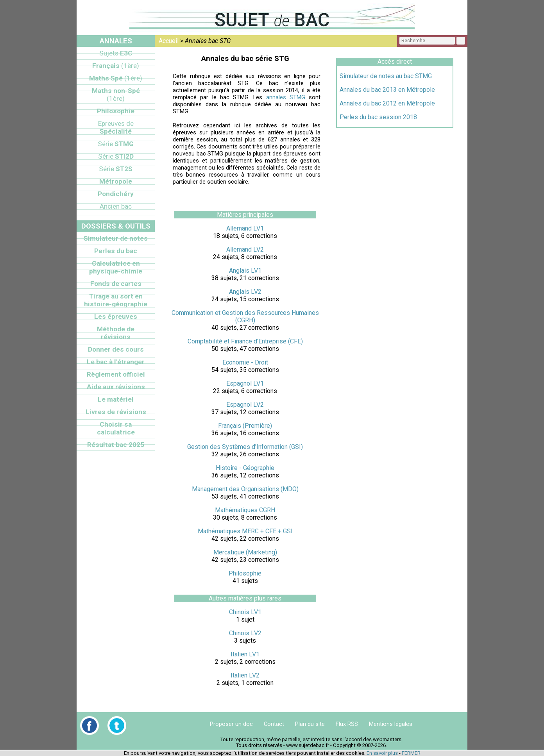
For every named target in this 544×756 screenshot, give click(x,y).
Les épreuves (116, 316)
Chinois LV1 (245, 612)
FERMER (411, 753)
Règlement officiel (116, 374)
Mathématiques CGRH (245, 510)
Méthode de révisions (116, 333)
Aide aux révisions (116, 387)
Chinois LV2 (245, 633)
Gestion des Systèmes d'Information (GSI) (245, 447)
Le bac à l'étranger (116, 362)
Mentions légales (391, 724)
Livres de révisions (116, 412)
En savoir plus (382, 753)
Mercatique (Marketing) (245, 552)
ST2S (116, 169)
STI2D (116, 156)
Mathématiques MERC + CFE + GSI (245, 531)
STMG (116, 144)
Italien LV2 (245, 675)
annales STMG (286, 97)
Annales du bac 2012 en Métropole (387, 103)
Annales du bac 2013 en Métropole (387, 90)
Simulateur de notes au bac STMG (386, 76)
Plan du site (310, 724)
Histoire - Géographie (245, 468)
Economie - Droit (245, 362)
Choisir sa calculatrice (116, 428)
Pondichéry (116, 194)
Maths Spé (116, 78)
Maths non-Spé (116, 95)
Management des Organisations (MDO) (245, 489)
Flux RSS (347, 724)
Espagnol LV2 (245, 405)
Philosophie (245, 573)
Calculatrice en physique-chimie (116, 267)
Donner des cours (116, 349)
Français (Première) (245, 426)
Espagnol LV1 (245, 383)
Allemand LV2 (245, 249)
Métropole (116, 181)
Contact (274, 724)
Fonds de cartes (116, 284)
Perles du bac (116, 251)
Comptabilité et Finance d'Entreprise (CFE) (245, 341)
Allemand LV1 (245, 228)
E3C (116, 53)
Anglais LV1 (245, 271)
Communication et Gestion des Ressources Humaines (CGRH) (245, 316)
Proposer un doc (231, 724)
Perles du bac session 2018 (378, 117)
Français (116, 66)
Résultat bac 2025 (116, 445)
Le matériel (116, 399)
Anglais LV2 (245, 292)
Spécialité (116, 127)
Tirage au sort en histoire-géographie (116, 300)
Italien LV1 (245, 654)
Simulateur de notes (116, 238)
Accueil (169, 41)
